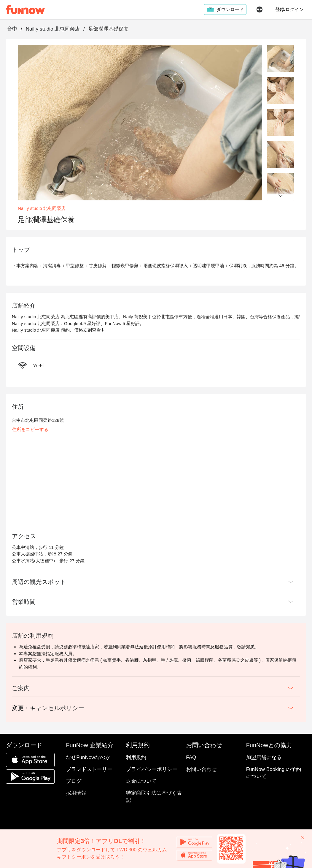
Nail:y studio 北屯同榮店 (53, 29)
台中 (12, 29)
